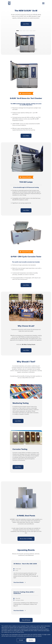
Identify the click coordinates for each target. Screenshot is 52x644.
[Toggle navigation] (42, 5)
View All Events (26, 620)
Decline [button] (31, 640)
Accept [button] (21, 640)
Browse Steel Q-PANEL (26, 539)
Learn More (26, 24)
